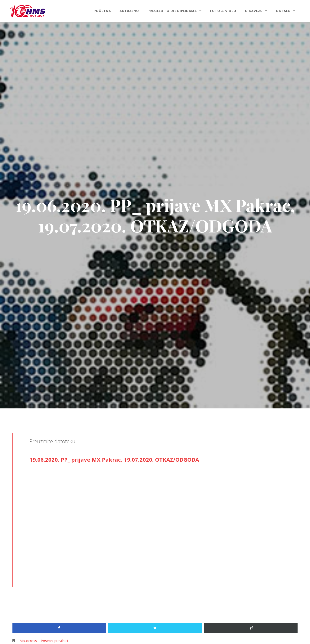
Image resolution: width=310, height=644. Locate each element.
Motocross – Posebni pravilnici (44, 641)
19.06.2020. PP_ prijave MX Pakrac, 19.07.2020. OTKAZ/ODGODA (114, 459)
